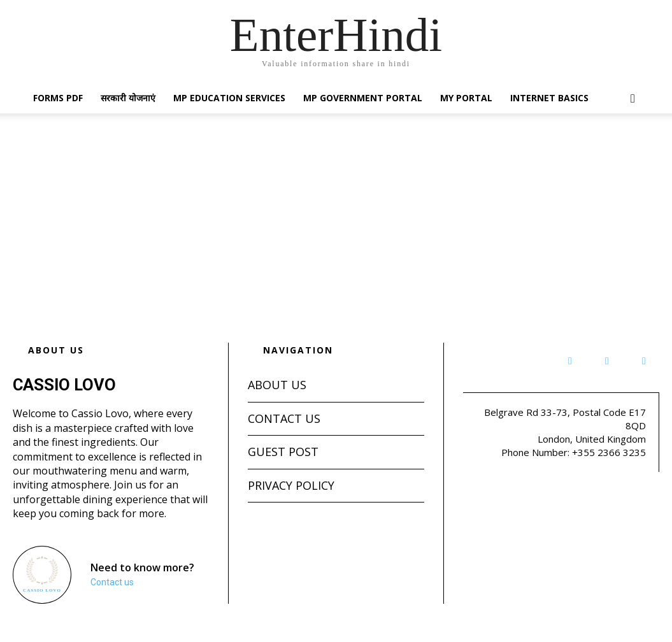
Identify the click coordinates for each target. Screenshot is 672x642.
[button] (633, 99)
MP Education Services (229, 98)
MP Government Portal (363, 98)
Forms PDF (58, 98)
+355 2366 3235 (609, 452)
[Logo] (42, 575)
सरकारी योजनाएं (128, 98)
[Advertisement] (336, 209)
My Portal (466, 98)
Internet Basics (549, 98)
